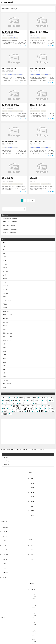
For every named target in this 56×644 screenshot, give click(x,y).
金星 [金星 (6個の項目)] (47, 411)
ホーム (3, 495)
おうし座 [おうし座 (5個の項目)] (5, 398)
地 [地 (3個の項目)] (44, 406)
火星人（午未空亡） (18, 111)
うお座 (5, 260)
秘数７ (5, 373)
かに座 (5, 275)
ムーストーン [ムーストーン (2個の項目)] (28, 403)
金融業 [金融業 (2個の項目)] (53, 411)
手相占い (5, 326)
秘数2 (4, 347)
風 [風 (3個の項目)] (11, 414)
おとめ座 (5, 268)
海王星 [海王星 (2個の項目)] (4, 411)
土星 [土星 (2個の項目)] (40, 406)
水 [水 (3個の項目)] (47, 408)
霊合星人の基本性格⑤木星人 (38, 68)
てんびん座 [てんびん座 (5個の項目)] (42, 398)
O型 (4, 253)
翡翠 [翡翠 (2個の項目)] (34, 411)
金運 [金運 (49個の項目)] (5, 414)
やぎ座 (5, 297)
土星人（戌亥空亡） (8, 311)
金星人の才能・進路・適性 (37, 141)
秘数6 (4, 362)
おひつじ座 (6, 271)
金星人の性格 (34, 178)
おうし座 (5, 264)
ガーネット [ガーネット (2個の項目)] (38, 400)
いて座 (5, 257)
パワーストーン (7, 300)
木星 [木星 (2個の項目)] (43, 408)
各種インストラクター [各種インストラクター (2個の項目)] (31, 406)
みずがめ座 (6, 293)
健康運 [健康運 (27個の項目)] (15, 406)
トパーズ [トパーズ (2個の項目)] (52, 400)
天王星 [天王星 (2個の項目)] (49, 406)
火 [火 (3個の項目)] (9, 411)
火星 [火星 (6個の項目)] (14, 411)
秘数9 (4, 369)
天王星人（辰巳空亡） (8, 315)
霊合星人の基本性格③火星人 (10, 105)
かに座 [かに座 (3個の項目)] (29, 398)
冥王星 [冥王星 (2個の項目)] (22, 406)
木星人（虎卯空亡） (46, 74)
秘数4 (4, 355)
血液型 (5, 376)
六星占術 (5, 38)
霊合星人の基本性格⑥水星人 (10, 32)
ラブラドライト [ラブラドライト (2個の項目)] (37, 403)
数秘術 (5, 329)
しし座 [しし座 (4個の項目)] (35, 398)
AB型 (4, 242)
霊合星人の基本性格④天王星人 (39, 32)
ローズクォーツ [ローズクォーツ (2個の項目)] (6, 406)
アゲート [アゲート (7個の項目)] (15, 400)
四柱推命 (10, 38)
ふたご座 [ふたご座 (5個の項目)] (50, 398)
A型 (4, 246)
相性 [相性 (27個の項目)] (28, 411)
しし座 (5, 282)
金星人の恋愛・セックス (9, 68)
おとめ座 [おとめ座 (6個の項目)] (13, 398)
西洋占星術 (6, 380)
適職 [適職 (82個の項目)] (41, 411)
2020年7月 (6, 465)
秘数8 (4, 366)
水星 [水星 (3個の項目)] (52, 408)
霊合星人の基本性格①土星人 (10, 141)
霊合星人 (16, 38)
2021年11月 (7, 457)
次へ (32, 200)
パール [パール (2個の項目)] (4, 403)
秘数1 (4, 344)
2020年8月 (6, 461)
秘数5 (4, 358)
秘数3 (4, 351)
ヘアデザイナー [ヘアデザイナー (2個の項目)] (12, 403)
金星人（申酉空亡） (18, 74)
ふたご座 (5, 289)
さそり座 (5, 279)
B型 (4, 250)
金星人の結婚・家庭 (8, 178)
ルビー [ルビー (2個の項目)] (45, 403)
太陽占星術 (6, 318)
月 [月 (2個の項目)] (38, 408)
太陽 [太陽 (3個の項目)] (4, 408)
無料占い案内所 (7, 2)
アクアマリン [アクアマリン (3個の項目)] (6, 400)
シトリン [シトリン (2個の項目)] (45, 400)
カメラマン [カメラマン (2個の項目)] (30, 400)
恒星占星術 (6, 322)
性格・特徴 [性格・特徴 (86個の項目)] (14, 408)
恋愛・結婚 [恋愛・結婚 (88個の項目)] (29, 408)
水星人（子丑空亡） (8, 337)
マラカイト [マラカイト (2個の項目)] (20, 403)
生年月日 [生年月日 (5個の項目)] (21, 411)
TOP (8, 450)
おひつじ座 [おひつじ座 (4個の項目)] (21, 398)
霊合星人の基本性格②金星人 (38, 105)
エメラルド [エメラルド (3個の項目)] (23, 400)
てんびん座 (6, 286)
